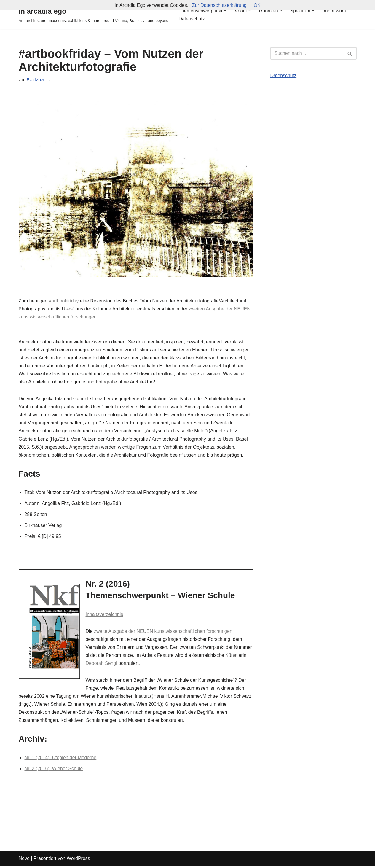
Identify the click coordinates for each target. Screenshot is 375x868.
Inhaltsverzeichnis (104, 615)
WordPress (78, 860)
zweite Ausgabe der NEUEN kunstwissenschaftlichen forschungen (163, 632)
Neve (24, 860)
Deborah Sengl (124, 664)
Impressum (335, 11)
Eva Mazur (37, 80)
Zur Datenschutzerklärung (219, 5)
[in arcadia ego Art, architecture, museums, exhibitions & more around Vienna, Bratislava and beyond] (94, 15)
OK (257, 5)
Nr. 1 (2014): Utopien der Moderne (61, 759)
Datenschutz (192, 19)
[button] (225, 11)
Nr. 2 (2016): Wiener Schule (54, 770)
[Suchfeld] (307, 53)
